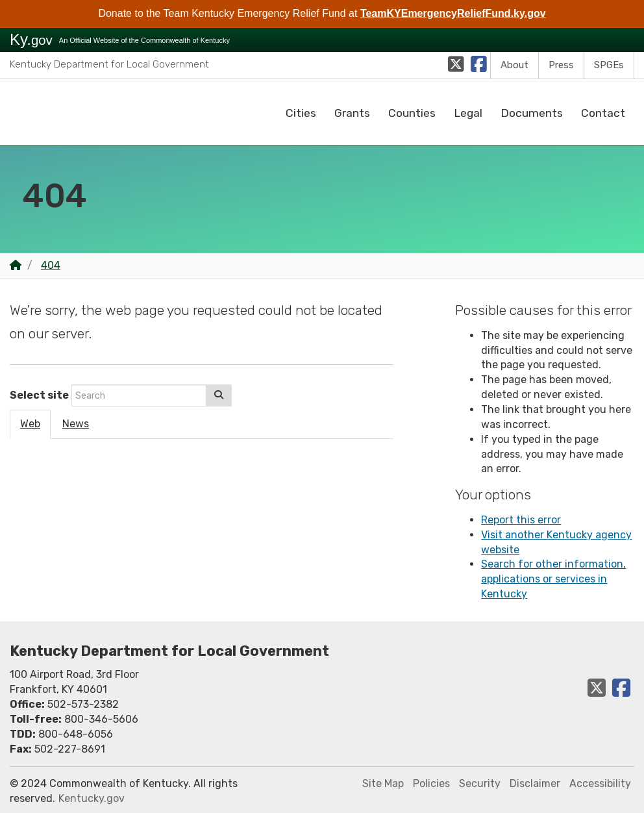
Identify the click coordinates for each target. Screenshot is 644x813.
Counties (412, 113)
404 (51, 265)
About (514, 65)
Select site (39, 395)
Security (480, 783)
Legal (468, 113)
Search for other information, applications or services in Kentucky (553, 579)
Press (561, 65)
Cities (301, 113)
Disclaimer (535, 783)
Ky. (31, 39)
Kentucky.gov (92, 798)
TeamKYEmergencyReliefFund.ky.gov (453, 13)
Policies (431, 783)
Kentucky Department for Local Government (109, 64)
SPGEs (609, 65)
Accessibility (600, 783)
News (76, 424)
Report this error (521, 520)
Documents (532, 113)
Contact (603, 113)
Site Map (383, 783)
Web (30, 424)
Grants (352, 113)
